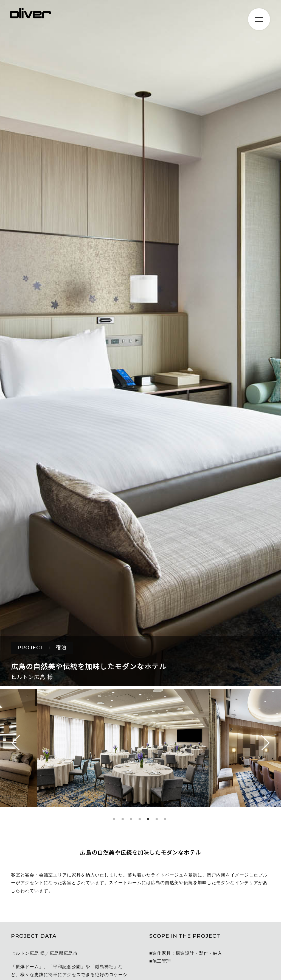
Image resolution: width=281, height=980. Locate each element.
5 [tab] (148, 819)
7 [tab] (165, 819)
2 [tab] (123, 819)
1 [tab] (114, 819)
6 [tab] (157, 819)
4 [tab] (140, 819)
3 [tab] (131, 819)
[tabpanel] (141, 749)
